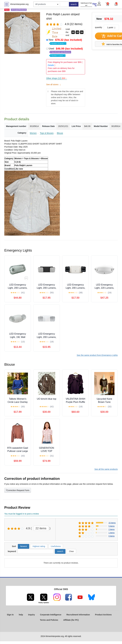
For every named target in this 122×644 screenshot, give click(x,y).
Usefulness (56, 546)
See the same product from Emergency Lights (97, 355)
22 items (41, 528)
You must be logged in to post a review (22, 514)
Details (51, 65)
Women (33, 133)
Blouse (60, 133)
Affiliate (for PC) (71, 620)
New (66, 41)
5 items (111, 526)
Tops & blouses (47, 133)
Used (66, 52)
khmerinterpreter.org (19, 4)
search (74, 4)
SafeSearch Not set (86, 4)
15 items (112, 523)
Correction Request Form (18, 490)
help (21, 615)
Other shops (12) (57, 78)
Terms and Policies (49, 620)
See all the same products (106, 469)
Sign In (95, 5)
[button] (116, 4)
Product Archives (103, 615)
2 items (111, 529)
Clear (71, 551)
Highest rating (39, 546)
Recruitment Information (78, 615)
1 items (111, 533)
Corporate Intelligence (51, 615)
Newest (24, 546)
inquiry (31, 615)
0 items (111, 536)
